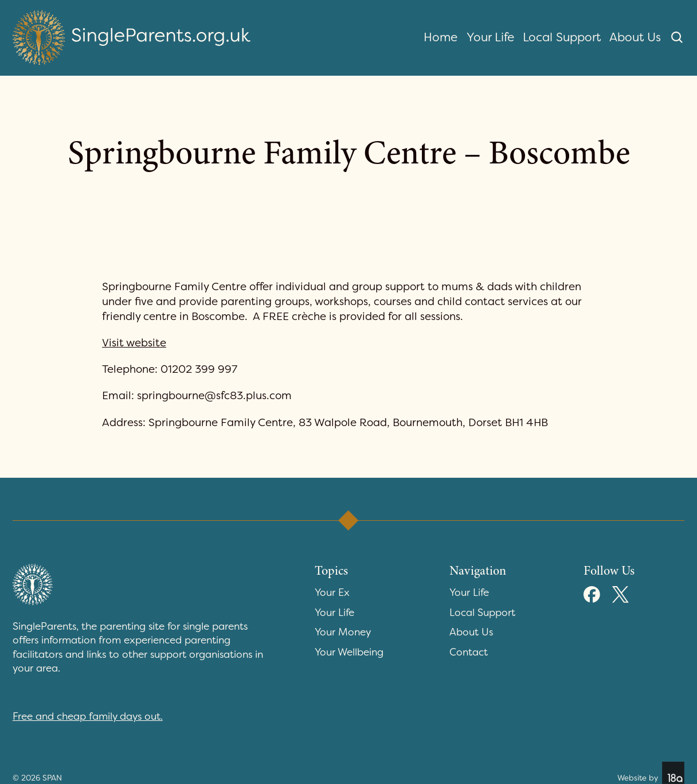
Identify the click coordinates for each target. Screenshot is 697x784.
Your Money (343, 632)
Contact (469, 652)
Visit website (134, 343)
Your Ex (332, 593)
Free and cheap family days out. (88, 717)
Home (440, 37)
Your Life (490, 37)
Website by (651, 773)
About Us (635, 37)
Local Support (562, 37)
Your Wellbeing (349, 652)
